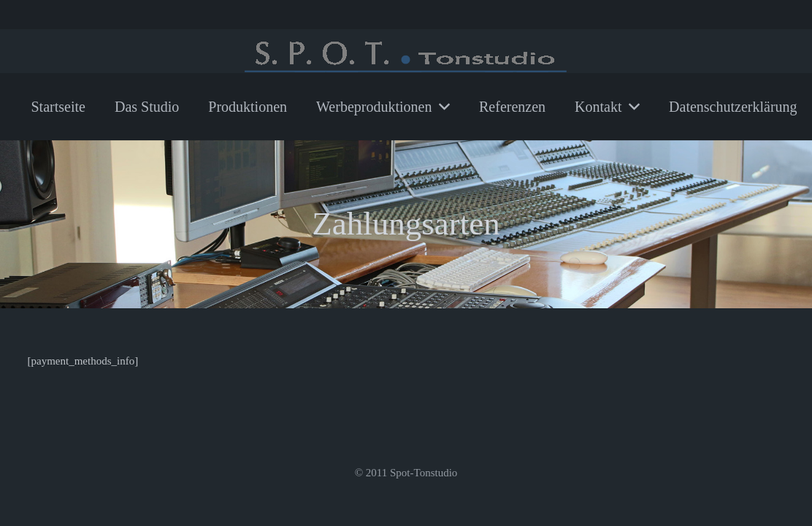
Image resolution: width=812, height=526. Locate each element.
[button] (441, 107)
